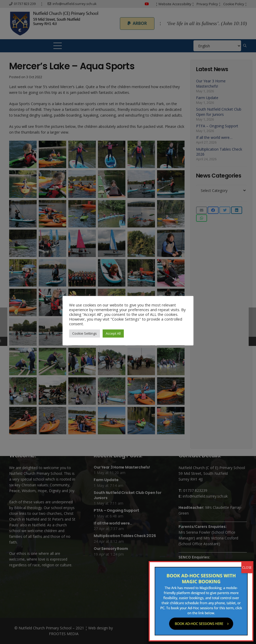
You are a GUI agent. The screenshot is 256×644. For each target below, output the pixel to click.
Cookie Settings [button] (85, 333)
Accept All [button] (113, 333)
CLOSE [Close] (247, 181)
